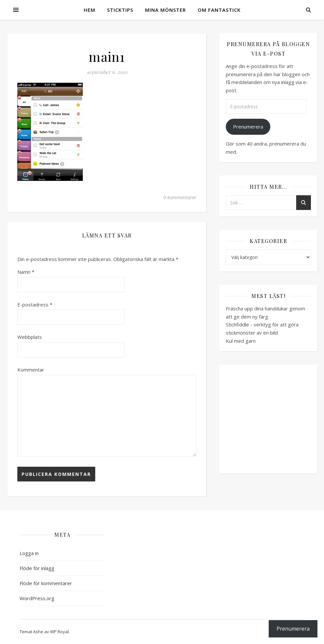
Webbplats (30, 337)
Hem (90, 10)
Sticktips (120, 10)
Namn (26, 272)
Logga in (29, 553)
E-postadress (35, 305)
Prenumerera (248, 127)
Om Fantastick (219, 10)
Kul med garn (241, 341)
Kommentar (31, 370)
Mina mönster (165, 10)
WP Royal (59, 632)
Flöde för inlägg (37, 568)
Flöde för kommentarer (46, 583)
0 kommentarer (180, 197)
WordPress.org (37, 598)
